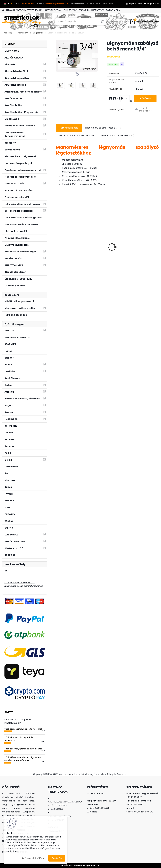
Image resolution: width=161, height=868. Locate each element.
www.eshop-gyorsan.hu (87, 865)
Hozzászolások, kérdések (117, 136)
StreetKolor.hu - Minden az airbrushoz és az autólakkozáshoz (24, 584)
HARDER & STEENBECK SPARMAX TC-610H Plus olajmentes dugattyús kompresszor (105, 240)
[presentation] (59, 56)
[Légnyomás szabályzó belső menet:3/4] (60, 85)
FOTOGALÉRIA (113, 10)
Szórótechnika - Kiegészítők (30, 33)
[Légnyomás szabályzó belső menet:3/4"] (77, 56)
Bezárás (57, 858)
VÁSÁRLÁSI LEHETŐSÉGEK (92, 10)
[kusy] (125, 99)
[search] (102, 23)
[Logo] (21, 22)
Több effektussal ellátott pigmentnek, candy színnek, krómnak (23, 759)
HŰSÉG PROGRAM (53, 10)
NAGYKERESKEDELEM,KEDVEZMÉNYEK (24, 10)
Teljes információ (69, 128)
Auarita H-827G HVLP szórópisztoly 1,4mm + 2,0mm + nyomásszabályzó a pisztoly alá (140, 243)
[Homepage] (3, 10)
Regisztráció (153, 4)
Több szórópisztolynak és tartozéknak (23, 729)
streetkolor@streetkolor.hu (57, 4)
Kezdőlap (8, 33)
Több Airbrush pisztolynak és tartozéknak (19, 739)
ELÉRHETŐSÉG (70, 10)
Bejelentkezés (135, 4)
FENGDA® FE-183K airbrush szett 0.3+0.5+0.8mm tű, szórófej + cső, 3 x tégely (72, 242)
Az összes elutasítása (33, 858)
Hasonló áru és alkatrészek (103, 128)
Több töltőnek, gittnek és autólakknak (23, 749)
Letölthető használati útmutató (77, 136)
